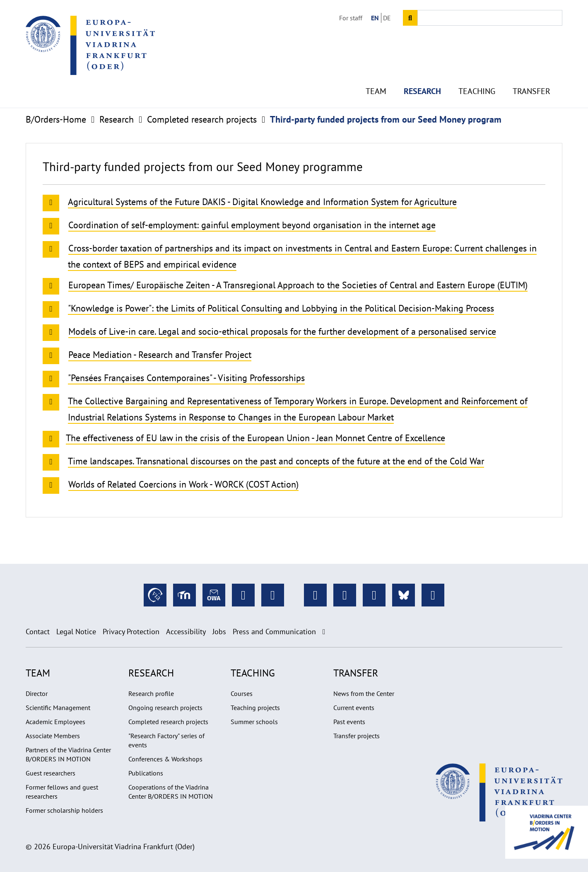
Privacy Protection (131, 632)
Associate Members (53, 736)
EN (375, 18)
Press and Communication (274, 632)
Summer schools (254, 722)
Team (376, 75)
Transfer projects (357, 736)
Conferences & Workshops (165, 759)
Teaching (477, 75)
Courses (242, 693)
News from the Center (364, 693)
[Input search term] (490, 18)
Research (422, 75)
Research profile (151, 693)
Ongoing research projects (165, 708)
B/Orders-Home (56, 119)
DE (387, 18)
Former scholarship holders (64, 810)
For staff (351, 18)
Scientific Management (58, 708)
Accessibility (186, 632)
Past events (349, 722)
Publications (146, 773)
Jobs (219, 632)
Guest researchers (51, 773)
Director (37, 693)
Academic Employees (55, 722)
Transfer (531, 75)
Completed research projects (202, 119)
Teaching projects (255, 708)
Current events (354, 708)
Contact (38, 632)
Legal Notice (76, 632)
